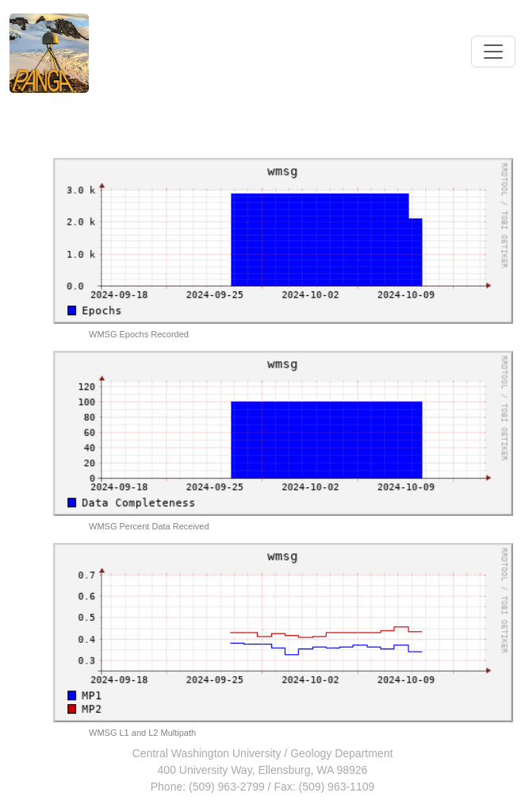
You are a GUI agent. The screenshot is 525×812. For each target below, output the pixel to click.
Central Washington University (207, 753)
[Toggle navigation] (493, 52)
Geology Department (341, 753)
